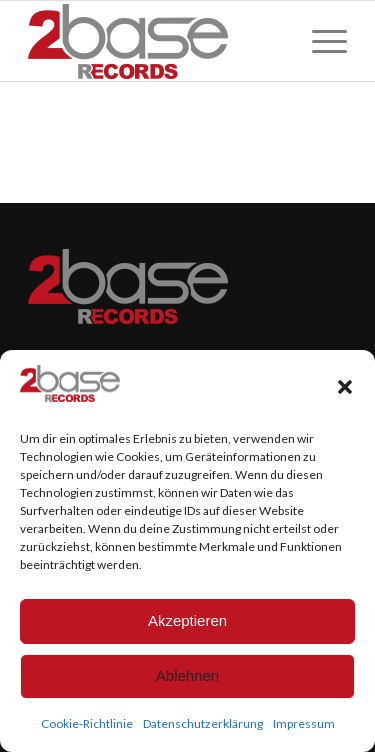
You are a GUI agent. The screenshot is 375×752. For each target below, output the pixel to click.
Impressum (304, 723)
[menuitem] (319, 41)
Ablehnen (187, 675)
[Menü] (319, 41)
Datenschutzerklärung (203, 723)
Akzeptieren (187, 620)
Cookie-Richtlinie (87, 723)
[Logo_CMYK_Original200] (155, 41)
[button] (345, 387)
